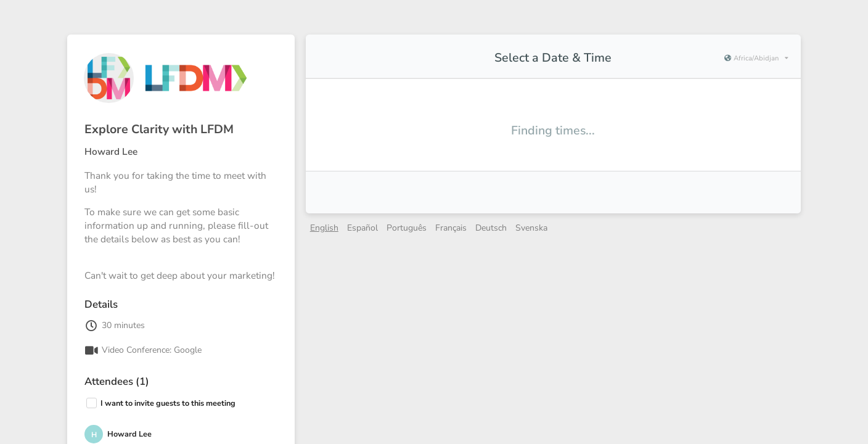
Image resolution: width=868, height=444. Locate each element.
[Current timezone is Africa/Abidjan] (756, 59)
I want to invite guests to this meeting (168, 403)
